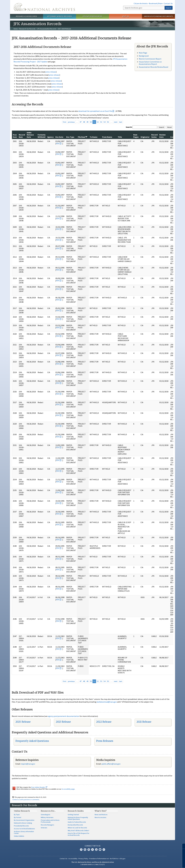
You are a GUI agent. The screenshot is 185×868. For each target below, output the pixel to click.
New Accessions (100, 817)
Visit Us (125, 16)
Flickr (104, 850)
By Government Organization (24, 820)
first (65, 122)
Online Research (22, 811)
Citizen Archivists (141, 3)
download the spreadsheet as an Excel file (95, 111)
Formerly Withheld (42, 136)
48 (84, 122)
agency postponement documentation (64, 716)
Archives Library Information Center (24, 832)
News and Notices (101, 815)
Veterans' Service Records (60, 16)
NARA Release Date (30, 135)
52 (98, 122)
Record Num (22, 136)
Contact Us (168, 3)
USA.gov (122, 859)
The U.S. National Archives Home (44, 7)
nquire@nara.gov (28, 764)
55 (108, 122)
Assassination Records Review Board (153, 67)
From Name (107, 137)
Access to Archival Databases (24, 829)
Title (120, 137)
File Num (83, 137)
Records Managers (47, 825)
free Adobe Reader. (39, 787)
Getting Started (73, 815)
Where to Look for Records (77, 828)
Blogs (100, 850)
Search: (129, 127)
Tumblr (92, 850)
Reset (170, 127)
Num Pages (136, 136)
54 (105, 122)
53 (101, 122)
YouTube (96, 850)
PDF (58, 143)
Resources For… (48, 811)
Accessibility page (68, 789)
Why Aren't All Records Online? (78, 831)
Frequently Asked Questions (32, 741)
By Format (18, 817)
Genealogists (46, 815)
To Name (94, 137)
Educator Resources (92, 16)
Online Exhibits (19, 836)
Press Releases (105, 741)
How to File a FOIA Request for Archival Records (79, 834)
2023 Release (63, 722)
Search (169, 8)
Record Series (154, 136)
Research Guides (76, 811)
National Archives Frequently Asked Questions (78, 818)
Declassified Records (75, 825)
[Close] (182, 846)
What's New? (101, 811)
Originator (145, 137)
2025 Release (23, 722)
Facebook (81, 850)
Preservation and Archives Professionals (50, 821)
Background (144, 56)
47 (81, 122)
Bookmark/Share (156, 3)
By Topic (17, 815)
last (121, 122)
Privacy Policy (83, 859)
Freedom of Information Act (99, 859)
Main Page (143, 53)
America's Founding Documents (159, 16)
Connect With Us (93, 846)
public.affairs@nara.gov (111, 764)
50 (91, 122)
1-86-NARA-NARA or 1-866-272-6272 (93, 864)
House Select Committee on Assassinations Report (150, 63)
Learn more (166, 864)
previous (71, 122)
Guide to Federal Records (77, 822)
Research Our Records (26, 16)
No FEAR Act (114, 859)
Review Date (162, 136)
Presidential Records (21, 826)
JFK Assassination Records (47, 29)
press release (51, 72)
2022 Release (104, 722)
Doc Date (59, 137)
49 (87, 122)
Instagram (89, 850)
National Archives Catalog (23, 823)
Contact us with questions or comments (26, 800)
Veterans (44, 828)
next (116, 122)
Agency (50, 137)
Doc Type (70, 137)
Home (16, 29)
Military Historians (47, 817)
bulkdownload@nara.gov (107, 702)
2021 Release (144, 722)
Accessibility (73, 859)
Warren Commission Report (150, 59)
